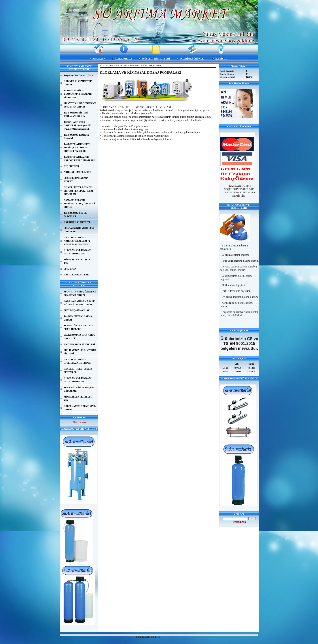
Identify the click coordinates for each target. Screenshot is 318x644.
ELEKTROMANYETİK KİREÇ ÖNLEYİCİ (79, 337)
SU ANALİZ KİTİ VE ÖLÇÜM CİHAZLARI (79, 230)
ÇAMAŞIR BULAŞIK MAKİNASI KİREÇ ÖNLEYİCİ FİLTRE (79, 204)
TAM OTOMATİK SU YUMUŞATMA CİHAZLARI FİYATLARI (78, 94)
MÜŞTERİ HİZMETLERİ (156, 59)
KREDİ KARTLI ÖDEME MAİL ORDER (80, 408)
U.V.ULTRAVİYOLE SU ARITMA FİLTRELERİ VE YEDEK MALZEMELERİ (77, 241)
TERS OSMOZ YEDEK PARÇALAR (75, 215)
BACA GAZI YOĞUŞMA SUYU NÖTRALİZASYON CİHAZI (79, 303)
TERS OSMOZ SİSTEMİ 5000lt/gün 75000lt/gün (76, 114)
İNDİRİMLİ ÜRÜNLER (193, 59)
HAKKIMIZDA (124, 59)
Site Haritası (79, 422)
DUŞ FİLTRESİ (71, 166)
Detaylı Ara (239, 522)
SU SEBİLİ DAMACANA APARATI (76, 180)
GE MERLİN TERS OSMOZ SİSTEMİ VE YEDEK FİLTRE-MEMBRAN (79, 191)
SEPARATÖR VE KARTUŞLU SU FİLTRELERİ (79, 327)
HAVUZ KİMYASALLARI (77, 275)
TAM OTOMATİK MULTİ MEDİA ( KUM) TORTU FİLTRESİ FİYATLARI (77, 148)
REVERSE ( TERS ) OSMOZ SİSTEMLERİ (78, 371)
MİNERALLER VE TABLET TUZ (78, 261)
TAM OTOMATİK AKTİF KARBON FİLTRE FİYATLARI (79, 159)
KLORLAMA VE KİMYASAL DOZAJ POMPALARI (78, 252)
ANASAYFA (99, 59)
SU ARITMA (70, 269)
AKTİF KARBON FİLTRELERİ (79, 344)
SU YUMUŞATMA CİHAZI (77, 310)
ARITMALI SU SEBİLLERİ (78, 172)
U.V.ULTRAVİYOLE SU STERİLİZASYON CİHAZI (77, 361)
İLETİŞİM (221, 59)
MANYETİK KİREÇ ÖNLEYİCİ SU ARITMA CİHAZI (80, 105)
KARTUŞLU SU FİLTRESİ (77, 222)
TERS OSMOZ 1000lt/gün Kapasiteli (76, 137)
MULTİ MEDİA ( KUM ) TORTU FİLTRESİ (80, 352)
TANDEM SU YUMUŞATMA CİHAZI (78, 318)
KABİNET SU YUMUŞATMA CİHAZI (78, 83)
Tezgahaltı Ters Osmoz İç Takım (79, 75)
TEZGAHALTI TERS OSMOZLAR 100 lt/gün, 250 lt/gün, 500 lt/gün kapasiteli (77, 125)
